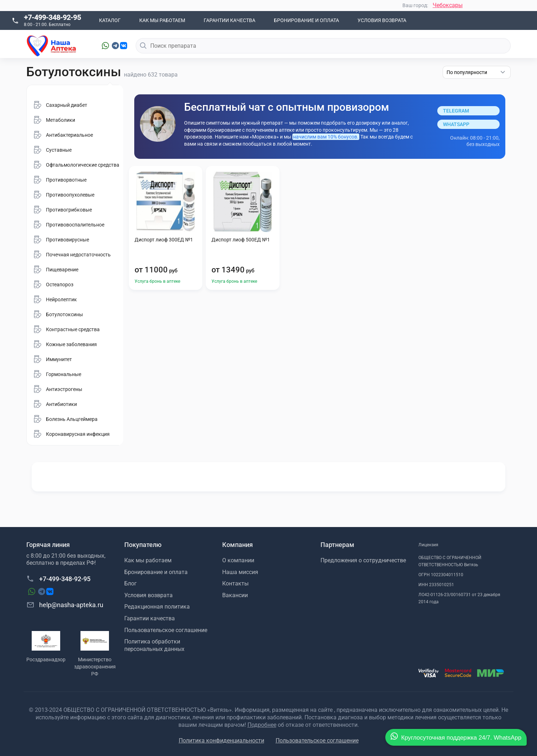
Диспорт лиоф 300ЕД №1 (164, 240)
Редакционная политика (157, 607)
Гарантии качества (230, 20)
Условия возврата (382, 20)
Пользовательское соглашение (166, 630)
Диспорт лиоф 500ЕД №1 (241, 240)
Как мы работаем (162, 20)
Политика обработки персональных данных (154, 645)
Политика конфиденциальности (221, 741)
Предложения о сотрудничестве (363, 560)
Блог (131, 583)
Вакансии (235, 595)
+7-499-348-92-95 (52, 17)
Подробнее (262, 725)
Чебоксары (448, 5)
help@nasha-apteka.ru (65, 605)
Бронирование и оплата (306, 20)
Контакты (235, 583)
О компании (238, 560)
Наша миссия (240, 572)
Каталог (110, 20)
